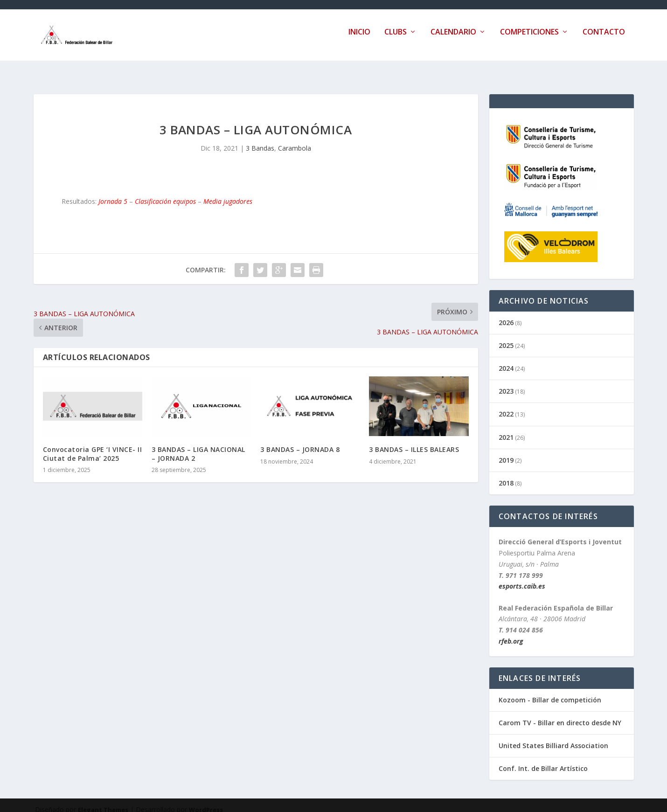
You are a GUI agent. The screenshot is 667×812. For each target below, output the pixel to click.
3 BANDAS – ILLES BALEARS (414, 441)
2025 (506, 337)
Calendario (453, 39)
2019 (506, 452)
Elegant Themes (103, 801)
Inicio (359, 39)
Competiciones (529, 39)
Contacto (604, 39)
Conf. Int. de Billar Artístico (543, 760)
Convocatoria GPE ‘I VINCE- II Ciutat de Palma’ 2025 (93, 445)
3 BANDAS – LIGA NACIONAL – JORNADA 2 (198, 445)
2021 (506, 429)
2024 (506, 360)
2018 (506, 475)
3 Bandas (260, 140)
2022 (506, 406)
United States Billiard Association (553, 737)
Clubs (396, 39)
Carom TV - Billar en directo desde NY (560, 714)
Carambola (295, 140)
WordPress (206, 801)
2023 (506, 383)
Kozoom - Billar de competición (550, 691)
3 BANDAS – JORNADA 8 (300, 441)
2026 (506, 314)
